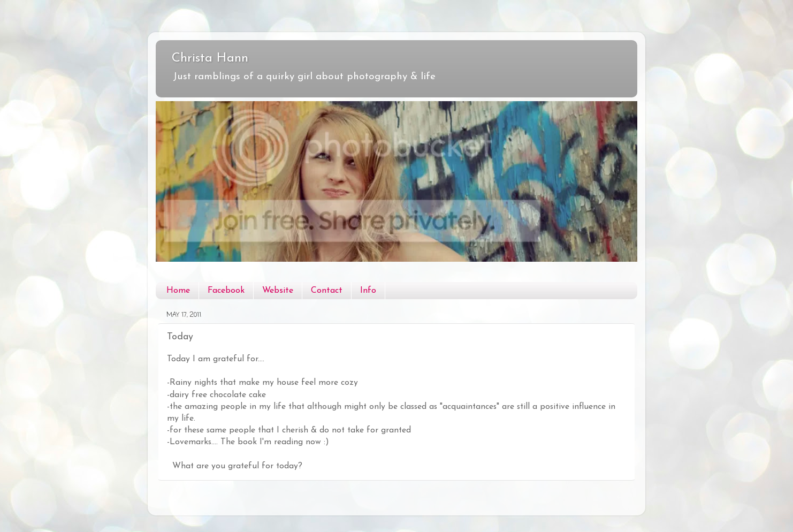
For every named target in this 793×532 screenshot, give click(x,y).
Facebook (226, 291)
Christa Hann (210, 58)
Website (278, 291)
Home (178, 291)
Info (368, 291)
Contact (327, 291)
